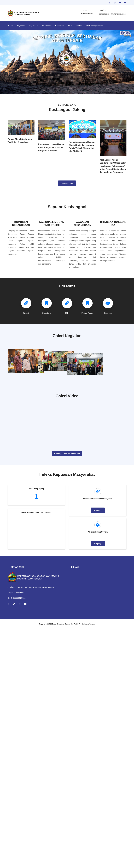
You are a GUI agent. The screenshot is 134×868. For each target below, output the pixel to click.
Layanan (21, 26)
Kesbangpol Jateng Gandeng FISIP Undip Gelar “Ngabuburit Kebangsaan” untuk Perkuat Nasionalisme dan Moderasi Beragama (113, 166)
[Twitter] (14, 634)
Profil (11, 26)
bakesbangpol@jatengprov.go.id (113, 14)
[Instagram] (20, 634)
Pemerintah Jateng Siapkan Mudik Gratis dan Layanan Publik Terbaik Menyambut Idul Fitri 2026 (82, 147)
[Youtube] (25, 634)
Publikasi (60, 26)
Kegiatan (33, 26)
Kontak (79, 26)
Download (47, 26)
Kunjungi (98, 540)
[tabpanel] (67, 62)
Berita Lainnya (67, 183)
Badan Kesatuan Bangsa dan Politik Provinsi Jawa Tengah (74, 654)
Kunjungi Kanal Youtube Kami (67, 484)
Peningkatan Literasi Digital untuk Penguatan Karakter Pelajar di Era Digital (51, 147)
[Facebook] (8, 634)
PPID (70, 26)
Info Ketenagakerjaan (94, 26)
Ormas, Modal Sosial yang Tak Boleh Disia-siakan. (20, 141)
